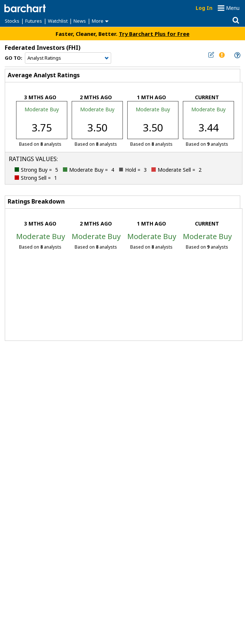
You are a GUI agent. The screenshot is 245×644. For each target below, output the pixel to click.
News (80, 21)
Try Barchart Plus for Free (154, 34)
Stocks (12, 21)
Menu (233, 8)
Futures (34, 21)
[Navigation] (68, 58)
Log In (204, 8)
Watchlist (58, 21)
